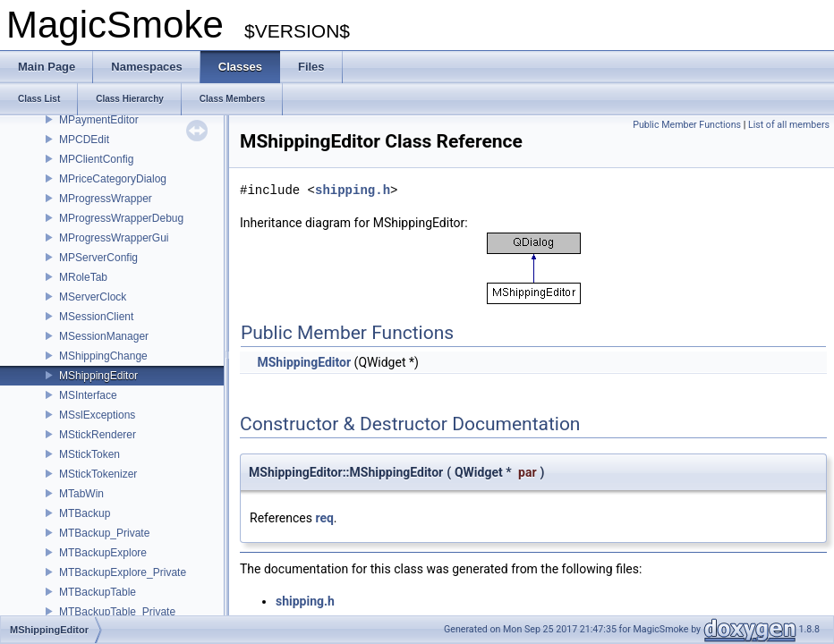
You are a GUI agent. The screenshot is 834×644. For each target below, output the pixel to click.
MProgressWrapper (106, 199)
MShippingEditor (98, 376)
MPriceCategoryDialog (113, 179)
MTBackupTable (98, 592)
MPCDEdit (84, 140)
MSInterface (88, 395)
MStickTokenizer (98, 474)
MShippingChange (103, 356)
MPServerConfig (98, 258)
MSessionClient (96, 317)
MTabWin (81, 494)
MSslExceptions (97, 415)
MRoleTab (83, 277)
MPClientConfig (96, 159)
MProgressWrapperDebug (121, 218)
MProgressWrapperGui (114, 238)
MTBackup (85, 513)
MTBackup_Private (104, 533)
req (324, 518)
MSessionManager (104, 336)
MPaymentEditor (99, 120)
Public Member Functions (687, 125)
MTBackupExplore (103, 553)
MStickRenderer (98, 435)
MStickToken (89, 454)
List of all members (789, 125)
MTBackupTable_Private (117, 612)
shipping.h (353, 190)
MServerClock (93, 297)
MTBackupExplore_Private (123, 572)
